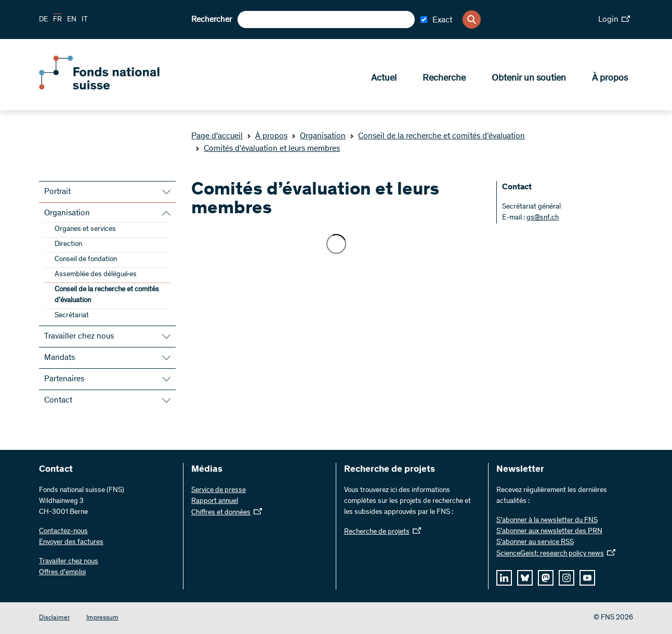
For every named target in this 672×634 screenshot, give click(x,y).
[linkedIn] (504, 578)
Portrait (57, 192)
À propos (610, 79)
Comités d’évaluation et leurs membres (268, 149)
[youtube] (587, 578)
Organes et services (85, 229)
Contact (58, 400)
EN (72, 20)
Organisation (319, 136)
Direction (68, 244)
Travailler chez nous (79, 337)
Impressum (102, 618)
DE (43, 20)
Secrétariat (72, 316)
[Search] (472, 20)
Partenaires (64, 379)
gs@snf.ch (543, 218)
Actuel (384, 79)
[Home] (114, 87)
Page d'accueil (217, 136)
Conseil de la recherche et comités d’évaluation (437, 136)
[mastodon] (546, 578)
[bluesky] (525, 578)
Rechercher (212, 20)
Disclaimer (54, 618)
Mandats (60, 358)
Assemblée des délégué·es (96, 275)
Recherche (444, 79)
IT (85, 20)
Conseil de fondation (86, 260)
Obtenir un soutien (529, 79)
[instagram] (566, 578)
